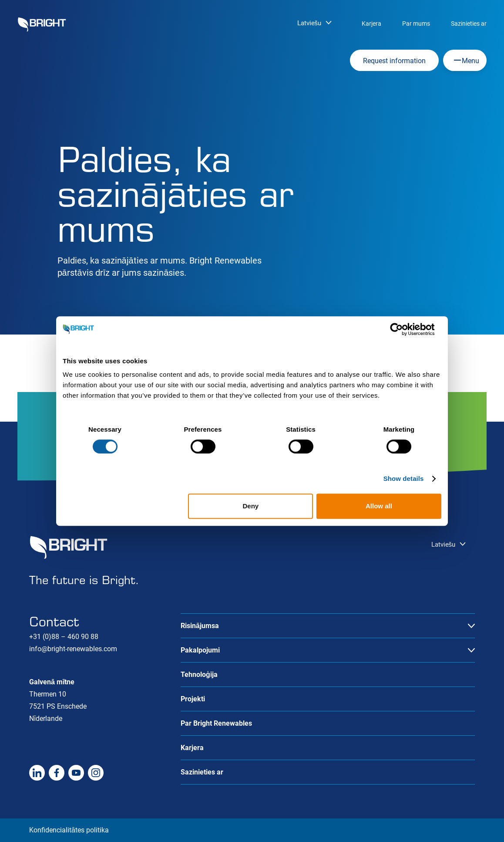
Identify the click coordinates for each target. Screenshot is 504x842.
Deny (251, 506)
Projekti (193, 699)
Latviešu (309, 23)
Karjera (371, 24)
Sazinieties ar (469, 24)
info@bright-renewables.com (73, 649)
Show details (404, 478)
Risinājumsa (200, 626)
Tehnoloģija (199, 675)
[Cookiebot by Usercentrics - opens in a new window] (403, 329)
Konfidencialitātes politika (69, 830)
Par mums (416, 24)
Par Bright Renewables (216, 723)
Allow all (379, 506)
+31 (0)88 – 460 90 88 (64, 637)
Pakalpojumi (200, 650)
